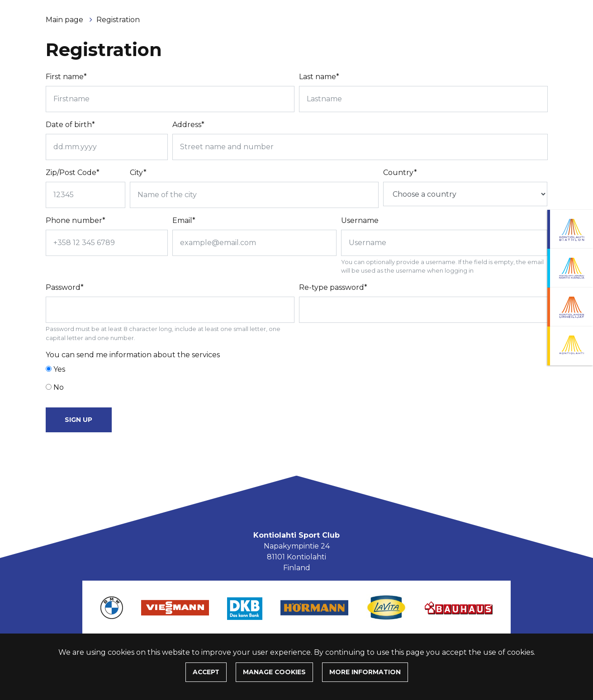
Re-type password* (333, 287)
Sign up (78, 420)
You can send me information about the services (133, 355)
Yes (59, 369)
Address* (188, 125)
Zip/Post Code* (73, 173)
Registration (118, 20)
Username (360, 220)
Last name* (319, 77)
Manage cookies (274, 672)
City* (138, 173)
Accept (206, 672)
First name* (66, 77)
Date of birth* (70, 125)
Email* (184, 220)
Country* (400, 173)
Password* (65, 287)
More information (365, 672)
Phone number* (76, 220)
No (59, 387)
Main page (65, 20)
